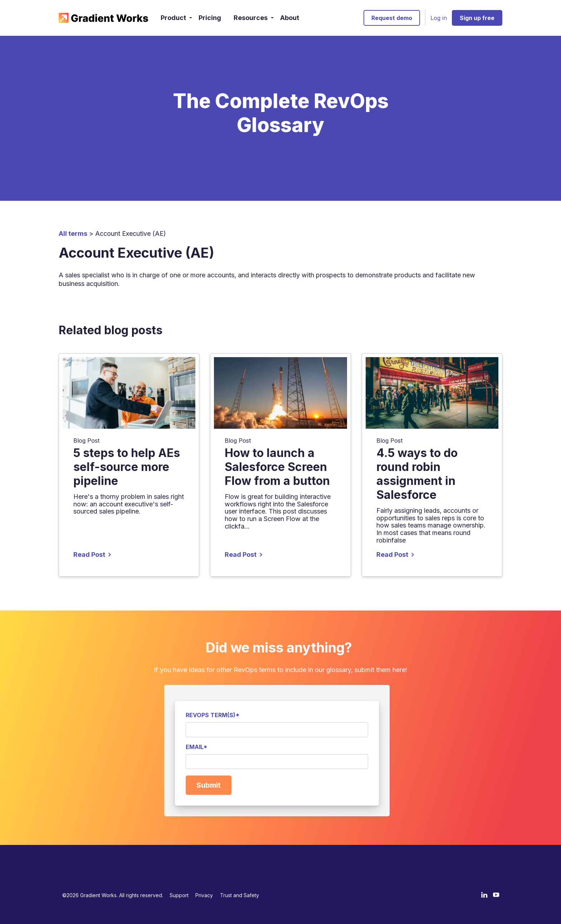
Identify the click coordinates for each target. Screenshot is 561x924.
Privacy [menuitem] (204, 895)
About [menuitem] (290, 18)
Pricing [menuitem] (210, 18)
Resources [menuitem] (251, 18)
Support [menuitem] (179, 895)
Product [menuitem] (173, 18)
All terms (73, 234)
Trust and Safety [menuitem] (240, 895)
